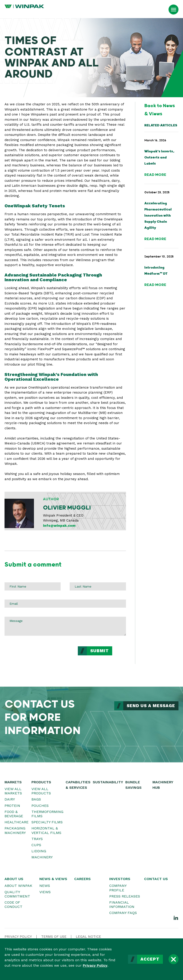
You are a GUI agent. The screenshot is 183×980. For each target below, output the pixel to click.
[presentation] (39, 655)
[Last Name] (98, 586)
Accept (150, 959)
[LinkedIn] (176, 918)
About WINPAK (18, 886)
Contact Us (156, 879)
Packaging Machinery (15, 830)
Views (45, 892)
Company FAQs (123, 913)
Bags (36, 799)
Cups (36, 845)
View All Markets (13, 791)
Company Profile (118, 888)
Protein (12, 806)
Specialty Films (47, 822)
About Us (14, 879)
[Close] (173, 959)
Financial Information (122, 904)
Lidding (39, 851)
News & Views (53, 879)
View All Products (41, 791)
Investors (120, 879)
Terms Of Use (54, 937)
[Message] (65, 626)
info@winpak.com (59, 526)
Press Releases (125, 896)
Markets (13, 782)
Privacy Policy (95, 965)
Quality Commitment (17, 894)
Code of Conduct (13, 904)
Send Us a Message (151, 706)
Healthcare (17, 822)
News (45, 886)
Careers (82, 879)
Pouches (40, 806)
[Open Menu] (173, 9)
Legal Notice (88, 937)
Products (41, 782)
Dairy (10, 799)
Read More (155, 175)
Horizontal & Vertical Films (46, 830)
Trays (37, 839)
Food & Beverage (14, 814)
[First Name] (33, 586)
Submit (100, 651)
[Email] (65, 604)
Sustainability (108, 782)
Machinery (42, 857)
